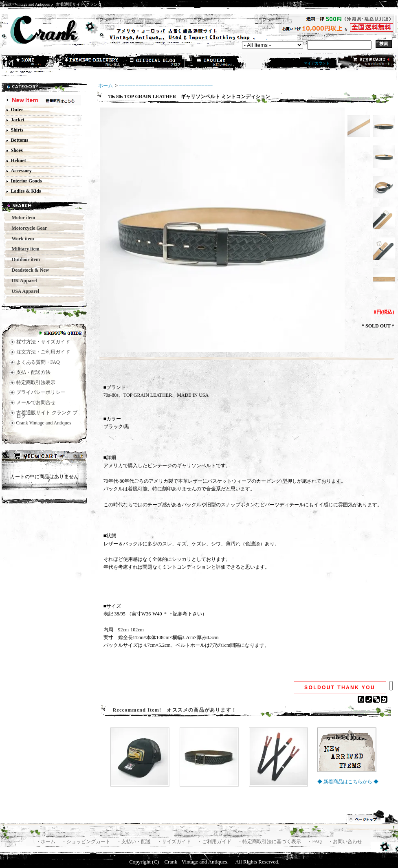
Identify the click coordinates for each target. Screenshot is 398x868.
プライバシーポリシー (41, 392)
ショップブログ (155, 62)
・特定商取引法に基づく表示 (270, 842)
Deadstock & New (28, 270)
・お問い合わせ (345, 842)
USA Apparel (23, 291)
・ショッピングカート (87, 842)
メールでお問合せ (36, 402)
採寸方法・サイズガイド (43, 342)
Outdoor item (23, 259)
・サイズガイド (175, 842)
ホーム (33, 62)
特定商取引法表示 (36, 382)
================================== (166, 86)
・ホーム (46, 842)
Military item (23, 249)
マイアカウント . (318, 63)
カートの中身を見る (44, 457)
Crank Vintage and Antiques (44, 423)
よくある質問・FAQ (38, 362)
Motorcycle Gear (27, 228)
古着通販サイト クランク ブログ (47, 414)
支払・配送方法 (94, 62)
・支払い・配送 (134, 842)
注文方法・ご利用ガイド (43, 352)
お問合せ (216, 62)
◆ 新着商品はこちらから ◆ (348, 782)
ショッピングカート (366, 62)
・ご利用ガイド (215, 842)
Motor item (21, 218)
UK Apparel (22, 281)
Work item (21, 239)
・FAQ (315, 842)
